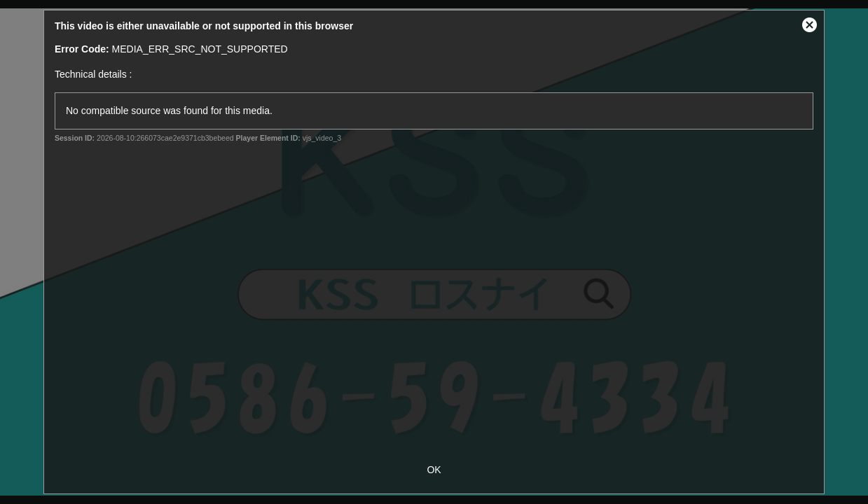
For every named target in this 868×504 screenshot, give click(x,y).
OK (434, 470)
